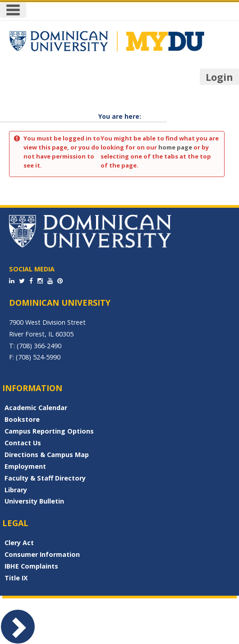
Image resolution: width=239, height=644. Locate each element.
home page (175, 147)
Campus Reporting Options (49, 431)
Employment (25, 466)
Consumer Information (42, 554)
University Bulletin (34, 501)
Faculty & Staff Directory (45, 478)
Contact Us (23, 443)
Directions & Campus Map (47, 455)
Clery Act (19, 543)
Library (16, 490)
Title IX (16, 578)
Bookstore (22, 419)
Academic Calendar (36, 408)
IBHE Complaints (31, 566)
